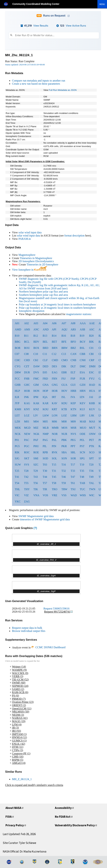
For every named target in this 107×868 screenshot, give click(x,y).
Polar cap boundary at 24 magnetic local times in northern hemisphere (57, 304)
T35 (82, 471)
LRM (74, 415)
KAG (27, 403)
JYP (17, 403)
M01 (27, 422)
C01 (91, 348)
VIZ (26, 495)
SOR (73, 458)
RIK (17, 452)
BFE (64, 342)
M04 (36, 422)
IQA (45, 397)
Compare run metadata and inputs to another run (39, 81)
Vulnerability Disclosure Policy (75, 825)
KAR (46, 403)
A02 (26, 323)
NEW (27, 434)
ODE (83, 434)
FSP (73, 379)
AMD (18, 329)
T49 (91, 477)
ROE (36, 452)
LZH (17, 422)
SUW (18, 465)
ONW (92, 434)
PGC (27, 446)
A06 (54, 323)
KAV (55, 403)
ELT (73, 372)
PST (82, 446)
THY (27, 489)
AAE (92, 323)
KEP (73, 403)
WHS (83, 495)
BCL (27, 342)
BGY (83, 342)
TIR (45, 489)
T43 (36, 477)
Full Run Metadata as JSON (63, 90)
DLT (73, 366)
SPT (91, 458)
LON (55, 415)
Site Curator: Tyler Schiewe (19, 843)
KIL (101, 403)
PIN (54, 446)
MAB (83, 422)
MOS (64, 428)
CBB (82, 354)
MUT (92, 428)
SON (64, 458)
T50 (101, 477)
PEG (73, 440)
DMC (83, 366)
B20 (91, 336)
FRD (45, 379)
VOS (45, 495)
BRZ (73, 348)
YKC (18, 501)
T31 (54, 471)
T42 (26, 477)
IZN (82, 397)
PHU (36, 446)
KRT (54, 409)
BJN (101, 342)
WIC (92, 495)
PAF (36, 440)
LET (17, 415)
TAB (82, 483)
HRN (83, 391)
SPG (82, 458)
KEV (83, 403)
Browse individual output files (29, 631)
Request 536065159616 (57, 609)
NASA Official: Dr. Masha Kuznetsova (25, 851)
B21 (101, 336)
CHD (27, 360)
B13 (45, 336)
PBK (64, 440)
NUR (64, 434)
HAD (92, 385)
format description (74, 236)
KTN (73, 409)
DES (54, 366)
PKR (64, 446)
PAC (27, 440)
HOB (27, 391)
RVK (55, 452)
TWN (92, 489)
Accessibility (63, 808)
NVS (73, 434)
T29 (36, 471)
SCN (82, 452)
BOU (27, 348)
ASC (92, 329)
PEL (82, 440)
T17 (73, 465)
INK (26, 397)
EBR (64, 372)
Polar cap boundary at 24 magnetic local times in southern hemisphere (57, 308)
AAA (83, 323)
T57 (45, 483)
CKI (36, 360)
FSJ (63, 379)
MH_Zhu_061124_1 (19, 55)
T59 (64, 483)
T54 (17, 483)
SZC (36, 465)
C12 (54, 354)
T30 (45, 471)
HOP (45, 391)
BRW (64, 348)
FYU (92, 379)
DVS (36, 372)
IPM (36, 397)
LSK (92, 415)
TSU (73, 489)
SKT (27, 458)
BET (54, 342)
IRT (54, 397)
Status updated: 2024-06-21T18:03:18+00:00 (25, 65)
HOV (64, 391)
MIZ (36, 428)
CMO (64, 360)
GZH (83, 385)
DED (46, 366)
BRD (46, 348)
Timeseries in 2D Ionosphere (42, 264)
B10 (17, 336)
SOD (45, 458)
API (54, 329)
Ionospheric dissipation (32, 311)
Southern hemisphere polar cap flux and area (43, 295)
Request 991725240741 (59, 612)
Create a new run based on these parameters (36, 84)
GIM (36, 385)
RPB (45, 452)
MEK (18, 428)
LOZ (64, 415)
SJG (17, 458)
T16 (64, 465)
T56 (36, 483)
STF (101, 458)
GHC (27, 385)
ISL (63, 397)
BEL (45, 342)
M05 (45, 422)
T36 (91, 471)
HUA (92, 391)
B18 (73, 336)
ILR (17, 397)
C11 (45, 354)
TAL (92, 483)
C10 (36, 354)
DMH (92, 366)
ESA (82, 372)
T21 (101, 465)
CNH (83, 360)
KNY (27, 409)
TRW (64, 489)
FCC (17, 379)
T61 (73, 483)
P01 (17, 440)
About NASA (13, 808)
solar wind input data (30, 232)
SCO (92, 452)
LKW (46, 415)
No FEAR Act (63, 817)
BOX (36, 348)
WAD (74, 495)
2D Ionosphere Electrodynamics (36, 261)
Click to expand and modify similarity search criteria (34, 785)
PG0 (101, 440)
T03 (45, 465)
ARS (73, 329)
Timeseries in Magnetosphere (36, 258)
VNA (36, 495)
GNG (55, 385)
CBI (91, 354)
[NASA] (8, 4)
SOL (54, 458)
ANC (36, 329)
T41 (17, 477)
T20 (91, 465)
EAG (55, 372)
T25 (17, 471)
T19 (82, 465)
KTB (64, 409)
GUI (73, 385)
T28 (26, 471)
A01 (17, 323)
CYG (18, 366)
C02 (101, 348)
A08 (73, 323)
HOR (55, 391)
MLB (46, 428)
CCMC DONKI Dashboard (48, 647)
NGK (36, 434)
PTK (92, 446)
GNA (46, 385)
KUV (92, 409)
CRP (92, 360)
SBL (73, 452)
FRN (54, 379)
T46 (64, 477)
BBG (18, 342)
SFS (101, 452)
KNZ (36, 409)
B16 (64, 336)
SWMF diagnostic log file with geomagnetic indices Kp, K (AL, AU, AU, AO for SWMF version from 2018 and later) (59, 287)
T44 (45, 477)
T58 (54, 483)
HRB (73, 391)
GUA (64, 385)
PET (91, 440)
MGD (27, 428)
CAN (74, 354)
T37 (101, 471)
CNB (73, 360)
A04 (45, 323)
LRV (82, 415)
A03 (36, 323)
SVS (26, 465)
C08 (26, 354)
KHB (92, 403)
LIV (36, 415)
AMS (27, 329)
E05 (45, 372)
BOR (18, 348)
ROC (27, 452)
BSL (82, 348)
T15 (54, 465)
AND (46, 329)
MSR (74, 428)
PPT (73, 446)
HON (36, 391)
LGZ (27, 415)
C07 (17, 354)
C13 (64, 354)
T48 (82, 477)
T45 (54, 477)
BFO (73, 342)
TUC (82, 489)
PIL (45, 446)
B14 (54, 336)
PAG (45, 440)
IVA (73, 397)
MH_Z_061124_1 (22, 779)
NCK (18, 434)
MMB (55, 428)
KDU (64, 403)
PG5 (17, 446)
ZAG (27, 501)
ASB (82, 329)
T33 (73, 471)
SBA (64, 452)
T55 (26, 483)
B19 (82, 336)
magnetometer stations (79, 314)
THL (17, 489)
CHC (18, 360)
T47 (73, 477)
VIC (17, 495)
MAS (92, 422)
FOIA (9, 817)
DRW (18, 372)
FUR (82, 379)
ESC (91, 372)
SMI (36, 458)
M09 (73, 422)
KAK (36, 403)
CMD (55, 360)
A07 (64, 323)
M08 (64, 422)
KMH (18, 409)
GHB (18, 385)
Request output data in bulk (27, 628)
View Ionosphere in (30, 270)
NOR (55, 434)
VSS (64, 495)
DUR (27, 372)
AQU (64, 329)
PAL (54, 440)
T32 (64, 471)
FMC (36, 379)
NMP (46, 434)
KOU (46, 409)
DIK (64, 366)
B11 (26, 336)
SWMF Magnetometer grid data (36, 516)
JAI (91, 397)
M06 (54, 422)
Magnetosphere (27, 255)
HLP (17, 391)
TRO (55, 489)
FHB (27, 379)
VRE (55, 495)
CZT (27, 366)
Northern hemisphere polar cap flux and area (43, 292)
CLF (45, 360)
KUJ (82, 409)
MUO (83, 428)
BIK (91, 342)
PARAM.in (25, 239)
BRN (55, 348)
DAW (37, 366)
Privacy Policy (15, 825)
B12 (36, 336)
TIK (36, 489)
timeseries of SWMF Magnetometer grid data (45, 519)
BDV (36, 342)
